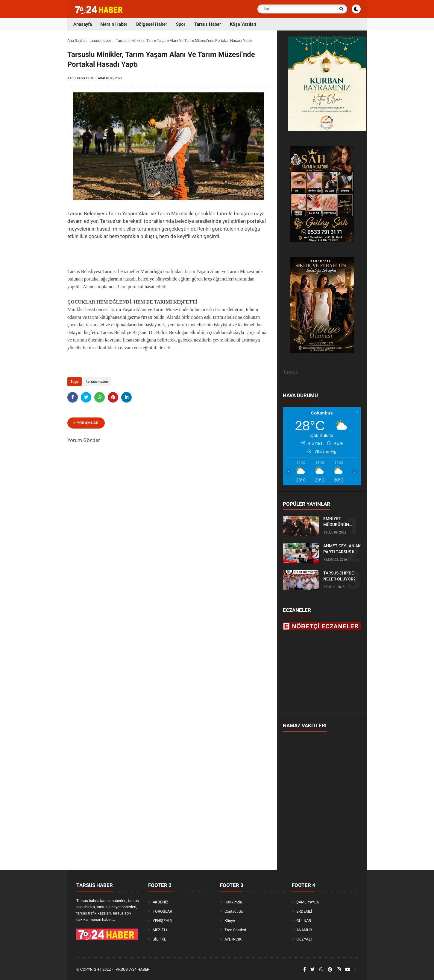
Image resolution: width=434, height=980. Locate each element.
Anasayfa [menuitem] (83, 24)
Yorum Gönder (84, 440)
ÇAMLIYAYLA (308, 902)
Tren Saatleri (235, 930)
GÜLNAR (304, 921)
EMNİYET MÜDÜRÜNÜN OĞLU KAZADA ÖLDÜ (337, 522)
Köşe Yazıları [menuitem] (243, 24)
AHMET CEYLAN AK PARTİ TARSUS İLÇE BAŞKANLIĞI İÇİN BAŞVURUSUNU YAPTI (342, 549)
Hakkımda (233, 902)
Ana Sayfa (76, 41)
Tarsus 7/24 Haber (132, 969)
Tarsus (290, 372)
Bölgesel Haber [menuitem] (152, 24)
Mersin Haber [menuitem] (114, 24)
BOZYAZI (304, 939)
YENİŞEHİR (162, 921)
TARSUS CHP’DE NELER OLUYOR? (339, 576)
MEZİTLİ (160, 930)
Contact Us (234, 911)
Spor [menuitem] (181, 24)
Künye (230, 921)
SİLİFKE (159, 939)
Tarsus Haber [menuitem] (208, 24)
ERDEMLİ (304, 911)
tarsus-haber (100, 41)
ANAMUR (304, 930)
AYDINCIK (233, 939)
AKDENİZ (161, 902)
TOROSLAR (162, 911)
